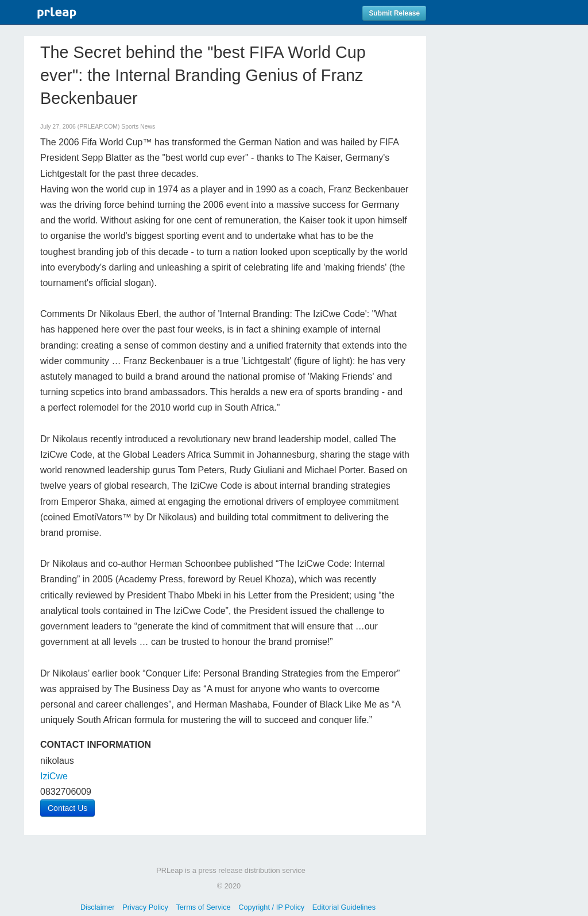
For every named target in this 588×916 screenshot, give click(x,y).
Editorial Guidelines (344, 907)
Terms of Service (203, 907)
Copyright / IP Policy (271, 907)
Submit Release (394, 13)
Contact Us (67, 808)
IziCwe (54, 776)
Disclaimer (98, 907)
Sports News (138, 127)
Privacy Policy (145, 907)
